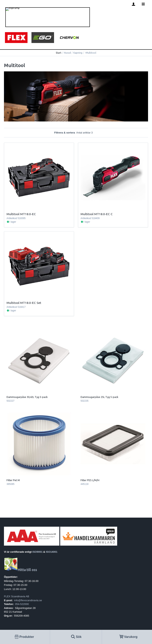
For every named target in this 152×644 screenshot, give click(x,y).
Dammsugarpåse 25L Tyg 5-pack (99, 397)
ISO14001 (52, 552)
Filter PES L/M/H (90, 480)
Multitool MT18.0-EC (21, 214)
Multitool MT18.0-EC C (97, 214)
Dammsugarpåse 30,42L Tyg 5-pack (27, 397)
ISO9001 (38, 552)
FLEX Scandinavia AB (17, 596)
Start (59, 53)
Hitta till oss (20, 570)
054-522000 (22, 604)
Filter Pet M (13, 480)
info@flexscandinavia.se (28, 600)
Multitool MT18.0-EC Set (24, 303)
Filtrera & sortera (76, 133)
